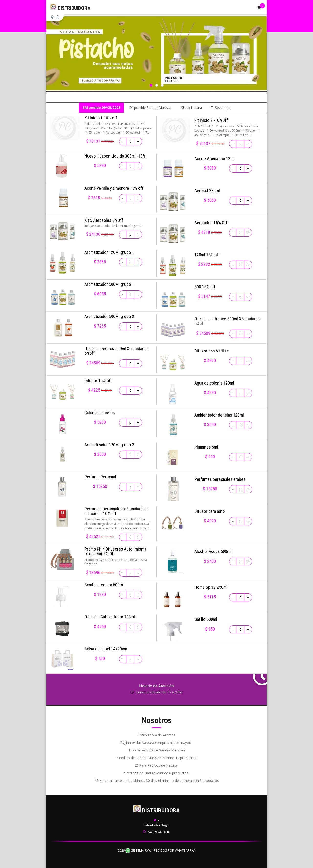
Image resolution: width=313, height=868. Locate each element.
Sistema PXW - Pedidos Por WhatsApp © (160, 850)
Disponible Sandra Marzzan (151, 108)
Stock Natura (192, 108)
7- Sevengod (221, 108)
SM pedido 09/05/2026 (101, 108)
